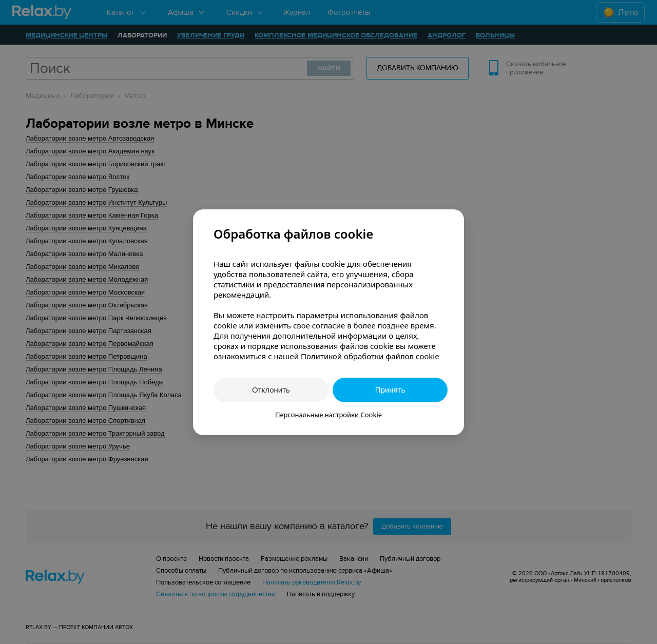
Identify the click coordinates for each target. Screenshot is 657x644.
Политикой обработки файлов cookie (370, 356)
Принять (390, 390)
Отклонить (271, 390)
